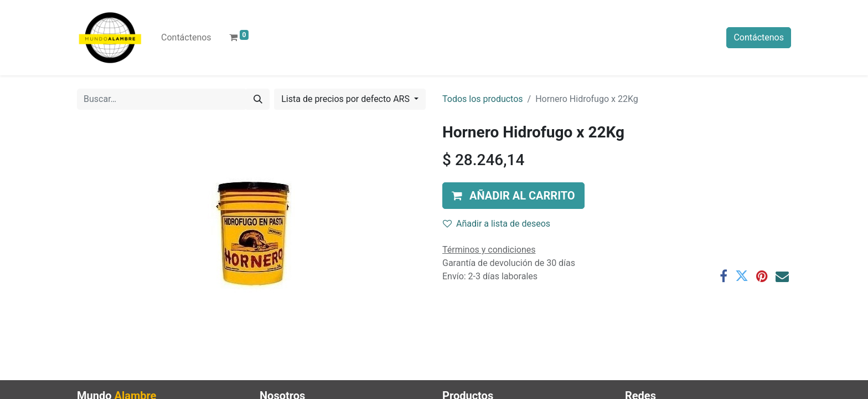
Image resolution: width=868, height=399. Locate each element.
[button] (513, 196)
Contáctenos (759, 37)
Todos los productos (483, 99)
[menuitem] (186, 38)
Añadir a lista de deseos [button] (497, 224)
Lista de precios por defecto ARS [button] (347, 99)
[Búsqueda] (258, 99)
